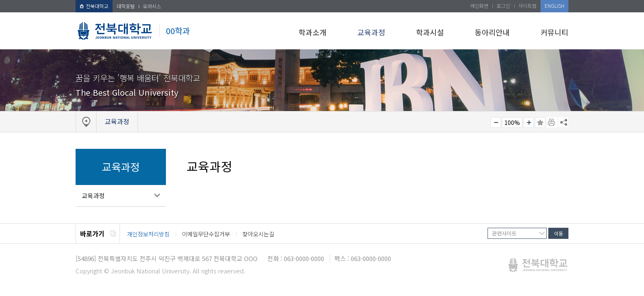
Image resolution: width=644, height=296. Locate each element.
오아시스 (152, 6)
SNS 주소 (563, 122)
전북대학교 (94, 6)
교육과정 (371, 32)
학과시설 (430, 32)
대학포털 (126, 6)
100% (512, 123)
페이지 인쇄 (552, 123)
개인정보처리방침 (148, 234)
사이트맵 (527, 6)
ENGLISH (554, 6)
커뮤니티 (554, 32)
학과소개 (313, 32)
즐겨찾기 (540, 123)
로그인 (503, 6)
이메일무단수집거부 (206, 234)
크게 (529, 123)
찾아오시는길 (258, 234)
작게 (496, 123)
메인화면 (479, 6)
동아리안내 (492, 32)
